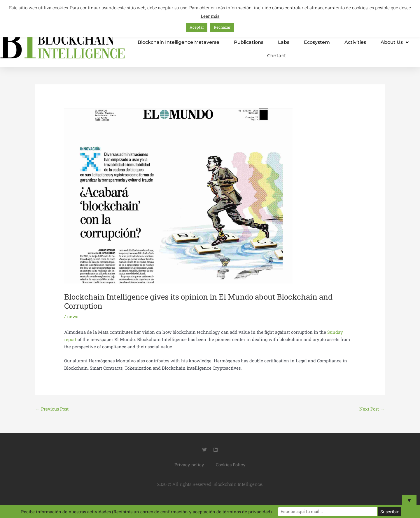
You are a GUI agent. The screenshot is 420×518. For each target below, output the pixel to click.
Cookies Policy (231, 465)
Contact (277, 56)
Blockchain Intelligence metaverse (178, 42)
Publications (249, 42)
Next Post (372, 409)
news (73, 316)
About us (395, 42)
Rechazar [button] (222, 27)
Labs (284, 42)
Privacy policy (189, 465)
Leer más (210, 16)
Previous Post (52, 409)
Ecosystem (317, 42)
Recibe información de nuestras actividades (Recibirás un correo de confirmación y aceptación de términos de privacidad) (161, 512)
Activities (355, 42)
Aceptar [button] (197, 27)
